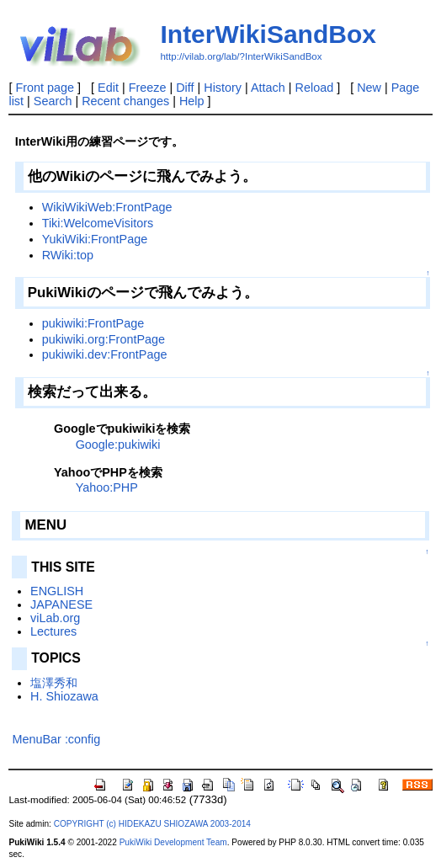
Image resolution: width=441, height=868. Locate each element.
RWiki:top (68, 255)
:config (82, 739)
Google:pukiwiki (118, 445)
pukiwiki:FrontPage (93, 323)
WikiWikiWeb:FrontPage (107, 207)
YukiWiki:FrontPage (95, 239)
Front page (45, 88)
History (223, 88)
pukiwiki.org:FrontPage (104, 339)
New (369, 88)
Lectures (53, 631)
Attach (268, 88)
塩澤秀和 (54, 683)
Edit (108, 88)
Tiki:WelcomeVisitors (98, 223)
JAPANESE (61, 604)
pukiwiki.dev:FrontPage (105, 354)
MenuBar (36, 739)
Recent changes (125, 101)
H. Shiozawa (64, 696)
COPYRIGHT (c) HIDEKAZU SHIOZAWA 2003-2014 (152, 824)
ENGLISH (57, 591)
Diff (185, 88)
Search (53, 101)
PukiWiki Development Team (173, 842)
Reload (315, 88)
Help (192, 101)
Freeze (148, 88)
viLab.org (55, 618)
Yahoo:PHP (107, 487)
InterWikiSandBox (268, 34)
